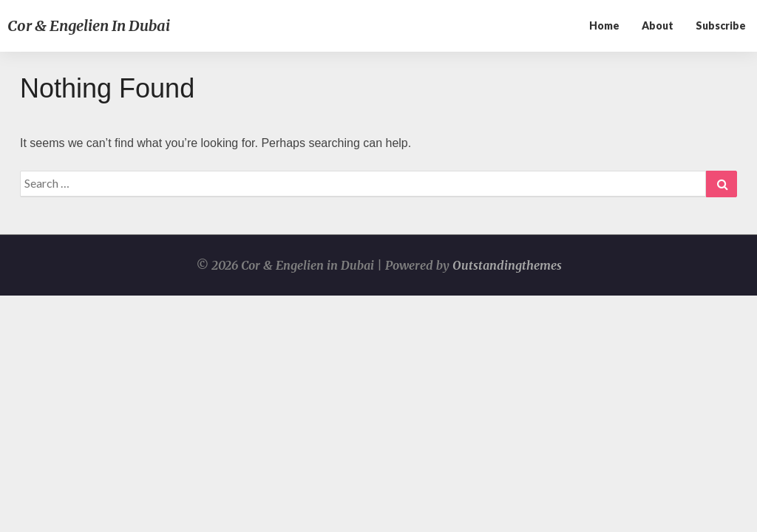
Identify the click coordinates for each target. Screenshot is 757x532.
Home (604, 25)
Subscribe (721, 25)
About (658, 25)
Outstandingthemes (507, 265)
